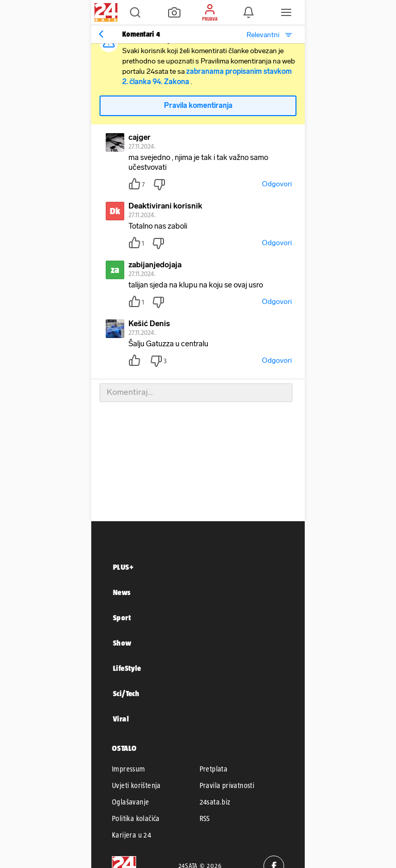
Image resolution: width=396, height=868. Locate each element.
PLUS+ (123, 567)
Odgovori (277, 184)
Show (122, 643)
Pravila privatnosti (227, 785)
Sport (122, 617)
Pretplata (214, 769)
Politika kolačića (136, 818)
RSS (205, 818)
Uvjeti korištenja (136, 785)
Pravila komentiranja (198, 106)
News (122, 592)
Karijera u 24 (131, 835)
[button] (135, 12)
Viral (121, 719)
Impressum (129, 769)
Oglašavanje (130, 802)
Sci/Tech (126, 693)
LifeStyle (127, 668)
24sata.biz (215, 802)
